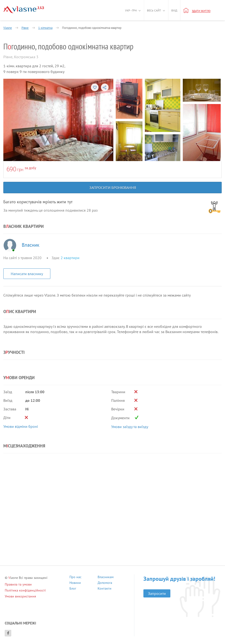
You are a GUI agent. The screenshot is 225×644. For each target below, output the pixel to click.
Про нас (75, 578)
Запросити (157, 593)
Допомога (105, 583)
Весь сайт (154, 10)
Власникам (106, 578)
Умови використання (20, 596)
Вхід (174, 10)
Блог (73, 589)
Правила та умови (18, 584)
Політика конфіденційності (25, 590)
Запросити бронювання (113, 188)
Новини (75, 583)
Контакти (105, 589)
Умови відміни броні (21, 426)
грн (20, 170)
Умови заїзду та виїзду (130, 427)
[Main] (24, 10)
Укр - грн (131, 10)
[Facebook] (8, 633)
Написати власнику (27, 274)
